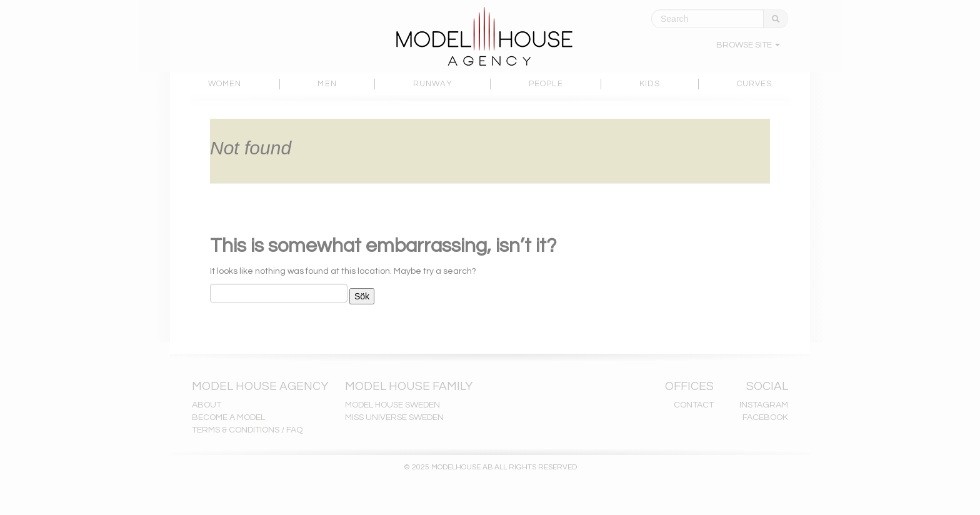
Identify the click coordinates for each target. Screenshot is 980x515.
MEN (327, 84)
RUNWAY (433, 84)
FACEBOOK (765, 417)
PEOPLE (546, 84)
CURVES (755, 84)
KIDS (650, 84)
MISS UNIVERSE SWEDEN (394, 417)
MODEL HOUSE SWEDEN (392, 405)
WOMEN (225, 84)
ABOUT (207, 405)
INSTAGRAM (764, 405)
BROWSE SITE (748, 45)
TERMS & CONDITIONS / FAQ (247, 430)
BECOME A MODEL (228, 417)
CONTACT (694, 405)
